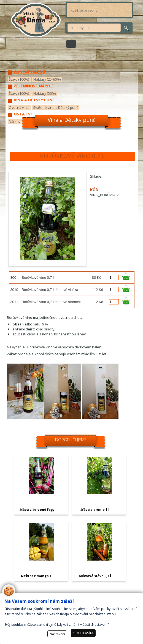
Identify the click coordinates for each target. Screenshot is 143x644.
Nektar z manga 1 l (37, 576)
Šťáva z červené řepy (37, 510)
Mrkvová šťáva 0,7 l (95, 576)
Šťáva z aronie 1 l (95, 510)
